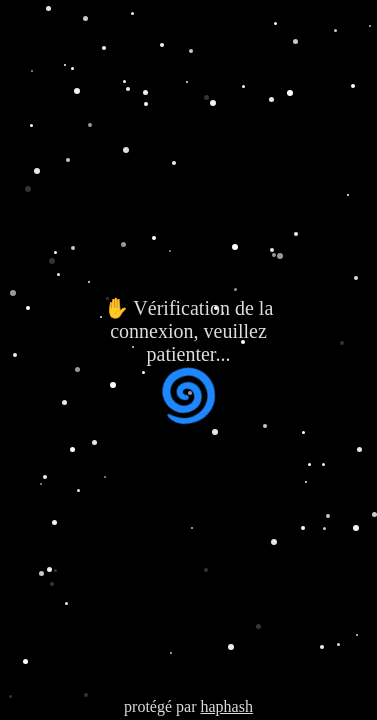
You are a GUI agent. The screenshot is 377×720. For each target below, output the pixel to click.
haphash (226, 706)
